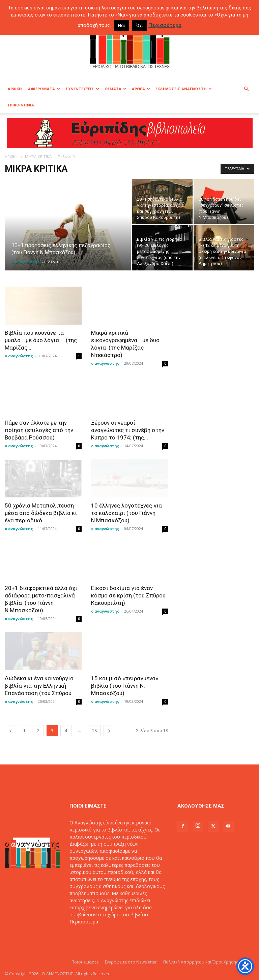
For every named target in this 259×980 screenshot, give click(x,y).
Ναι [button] (122, 25)
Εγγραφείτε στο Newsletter (131, 962)
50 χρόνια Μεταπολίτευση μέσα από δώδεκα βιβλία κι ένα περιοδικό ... (41, 513)
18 (94, 731)
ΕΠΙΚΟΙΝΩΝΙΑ (21, 105)
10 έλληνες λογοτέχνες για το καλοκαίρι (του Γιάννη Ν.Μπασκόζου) (126, 513)
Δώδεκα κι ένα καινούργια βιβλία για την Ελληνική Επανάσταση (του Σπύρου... (40, 686)
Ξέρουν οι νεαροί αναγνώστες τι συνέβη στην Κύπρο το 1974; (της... (128, 430)
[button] (246, 89)
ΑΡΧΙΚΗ (15, 89)
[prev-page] (10, 731)
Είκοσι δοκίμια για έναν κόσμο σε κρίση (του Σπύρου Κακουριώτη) (128, 595)
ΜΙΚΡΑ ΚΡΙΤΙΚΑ (38, 157)
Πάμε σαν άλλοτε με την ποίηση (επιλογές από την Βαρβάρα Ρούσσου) (39, 430)
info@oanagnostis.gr (121, 936)
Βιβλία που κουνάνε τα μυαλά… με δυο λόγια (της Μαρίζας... (41, 340)
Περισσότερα (84, 922)
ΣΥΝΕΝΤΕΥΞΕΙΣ (82, 89)
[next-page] (109, 731)
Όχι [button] (140, 25)
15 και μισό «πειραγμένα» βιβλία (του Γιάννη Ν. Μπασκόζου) (125, 686)
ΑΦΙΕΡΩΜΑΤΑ (44, 89)
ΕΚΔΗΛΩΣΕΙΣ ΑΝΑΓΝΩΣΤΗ (184, 89)
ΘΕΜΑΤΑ (116, 89)
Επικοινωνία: (84, 936)
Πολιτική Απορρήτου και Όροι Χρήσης (201, 962)
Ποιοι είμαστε (85, 962)
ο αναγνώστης (26, 262)
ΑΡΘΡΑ (141, 89)
